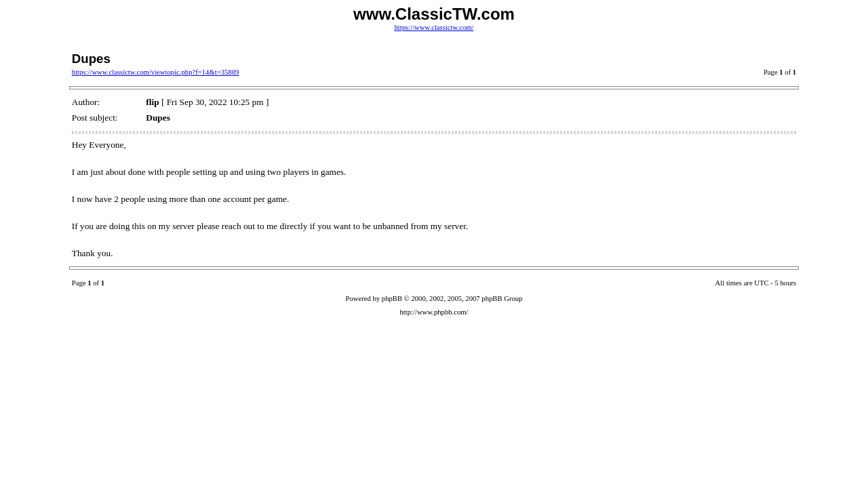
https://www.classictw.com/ (434, 27)
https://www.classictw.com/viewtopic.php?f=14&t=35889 (156, 72)
